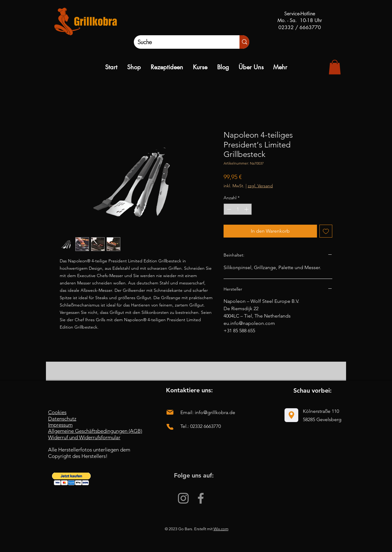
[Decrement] (228, 209)
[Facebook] (201, 498)
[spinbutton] (238, 209)
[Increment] (247, 209)
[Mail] (170, 412)
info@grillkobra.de (215, 412)
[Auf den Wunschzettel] (326, 231)
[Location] (291, 415)
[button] (71, 479)
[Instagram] (183, 498)
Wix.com (221, 529)
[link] (335, 67)
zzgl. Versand (260, 186)
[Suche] (180, 42)
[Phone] (170, 427)
